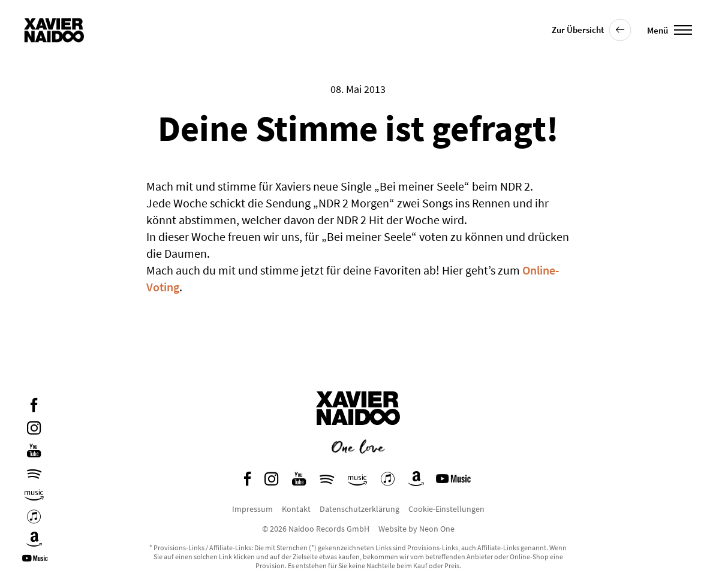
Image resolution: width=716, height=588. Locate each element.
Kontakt (296, 509)
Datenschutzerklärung (359, 509)
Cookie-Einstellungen (446, 509)
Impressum (252, 509)
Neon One (437, 529)
